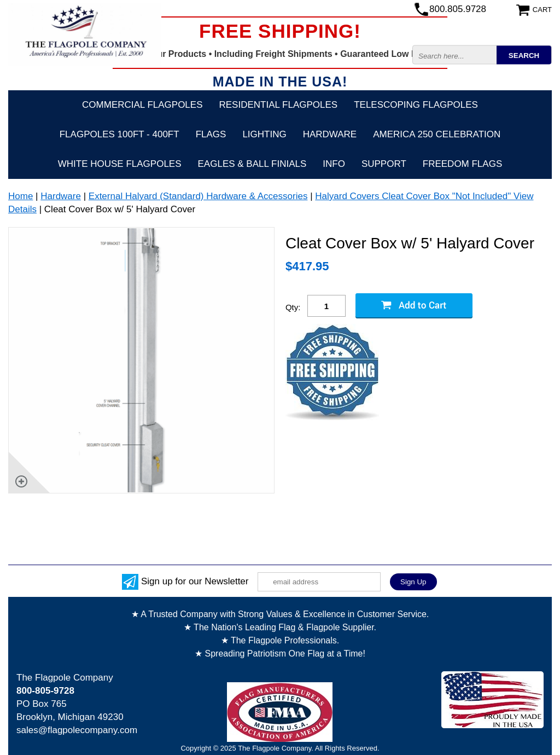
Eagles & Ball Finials (252, 164)
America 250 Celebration (437, 134)
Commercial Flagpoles (142, 105)
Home (21, 196)
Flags (211, 134)
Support (384, 164)
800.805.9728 (458, 9)
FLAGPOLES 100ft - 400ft (119, 134)
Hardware (330, 134)
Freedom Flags (462, 164)
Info (334, 164)
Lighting (264, 134)
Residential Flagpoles (279, 105)
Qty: (293, 307)
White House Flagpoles (120, 164)
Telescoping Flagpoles (416, 105)
